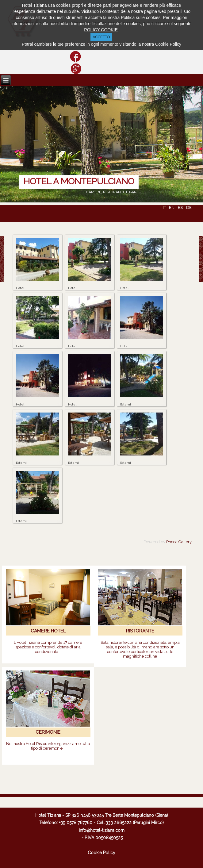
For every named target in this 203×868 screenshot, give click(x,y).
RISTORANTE (140, 631)
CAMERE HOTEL (48, 631)
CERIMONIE (48, 732)
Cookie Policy (101, 853)
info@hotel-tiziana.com (102, 830)
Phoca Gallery (179, 542)
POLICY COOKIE (101, 30)
